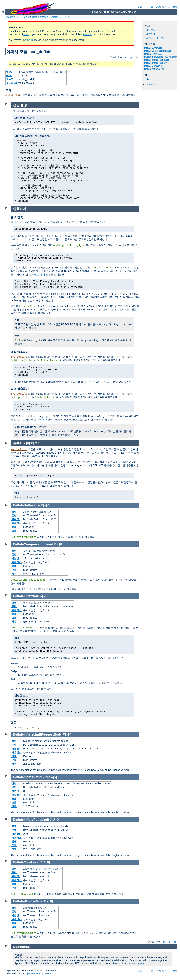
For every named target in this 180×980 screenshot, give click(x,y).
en (126, 57)
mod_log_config (29, 727)
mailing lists (137, 963)
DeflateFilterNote (153, 54)
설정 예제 (40, 274)
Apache (9, 17)
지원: (14, 574)
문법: (14, 516)
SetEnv (19, 340)
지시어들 (148, 7)
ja (131, 57)
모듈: (14, 531)
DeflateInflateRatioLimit (156, 63)
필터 (148, 79)
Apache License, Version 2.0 (40, 974)
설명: (9, 72)
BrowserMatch (102, 268)
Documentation (40, 17)
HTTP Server (23, 17)
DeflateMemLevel (153, 66)
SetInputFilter (21, 397)
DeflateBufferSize (153, 48)
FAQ (157, 7)
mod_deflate (14, 95)
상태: (9, 75)
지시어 (46, 505)
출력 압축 (17, 217)
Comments (151, 85)
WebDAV (42, 420)
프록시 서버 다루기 (156, 38)
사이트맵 (173, 7)
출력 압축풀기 (20, 352)
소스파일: (12, 83)
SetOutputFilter (22, 360)
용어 (164, 7)
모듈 (140, 7)
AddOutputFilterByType (69, 245)
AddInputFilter (46, 397)
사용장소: (17, 523)
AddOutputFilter (48, 360)
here (26, 34)
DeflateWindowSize (154, 69)
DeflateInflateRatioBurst (156, 60)
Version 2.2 (56, 17)
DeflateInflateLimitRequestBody (160, 57)
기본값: (16, 519)
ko (137, 57)
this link (87, 34)
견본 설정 (151, 30)
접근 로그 (39, 631)
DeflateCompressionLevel (157, 51)
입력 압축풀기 (20, 389)
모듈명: (10, 79)
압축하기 (150, 34)
